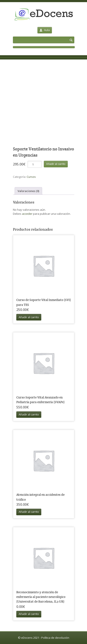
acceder (27, 214)
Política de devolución (55, 638)
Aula (45, 30)
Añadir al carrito (56, 164)
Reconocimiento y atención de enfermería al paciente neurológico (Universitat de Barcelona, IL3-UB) (41, 597)
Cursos (31, 177)
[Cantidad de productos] (35, 164)
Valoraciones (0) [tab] (28, 191)
